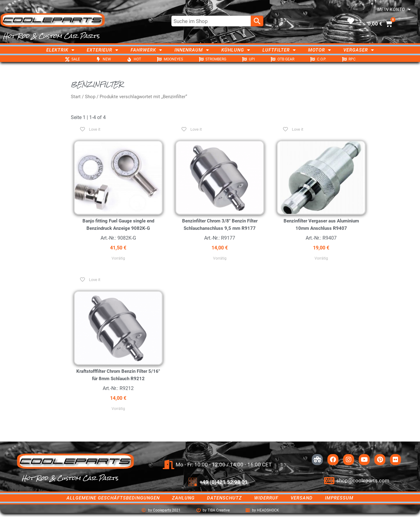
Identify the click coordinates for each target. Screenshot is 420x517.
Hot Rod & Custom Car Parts (51, 36)
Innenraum (192, 50)
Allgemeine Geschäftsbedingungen (113, 498)
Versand (302, 498)
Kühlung (236, 50)
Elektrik (60, 50)
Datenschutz (224, 498)
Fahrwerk (146, 50)
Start (76, 97)
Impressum (339, 498)
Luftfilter (279, 50)
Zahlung (183, 498)
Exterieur (103, 50)
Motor (320, 50)
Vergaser (359, 50)
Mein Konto (394, 10)
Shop (90, 97)
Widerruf (266, 498)
